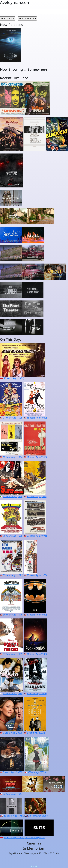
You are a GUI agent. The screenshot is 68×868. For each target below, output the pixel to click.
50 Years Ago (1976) (37, 575)
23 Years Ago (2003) (14, 837)
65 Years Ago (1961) (14, 816)
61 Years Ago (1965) (37, 457)
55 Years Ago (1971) (37, 536)
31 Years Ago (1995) (37, 654)
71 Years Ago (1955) (13, 418)
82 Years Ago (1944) (13, 794)
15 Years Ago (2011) (35, 837)
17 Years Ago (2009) (37, 693)
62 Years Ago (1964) (13, 457)
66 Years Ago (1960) (37, 418)
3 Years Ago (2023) (12, 733)
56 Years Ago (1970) (13, 536)
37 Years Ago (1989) (37, 615)
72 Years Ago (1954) (14, 378)
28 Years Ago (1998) (38, 816)
